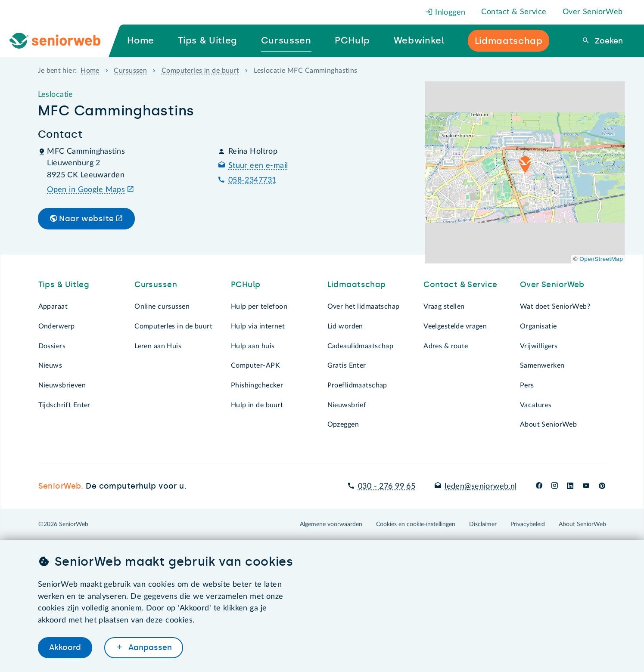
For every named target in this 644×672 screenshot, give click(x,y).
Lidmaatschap (357, 285)
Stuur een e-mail (258, 166)
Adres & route (446, 346)
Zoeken (608, 41)
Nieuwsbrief (347, 405)
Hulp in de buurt (257, 405)
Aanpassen (149, 647)
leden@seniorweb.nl (481, 486)
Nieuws (50, 365)
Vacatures (536, 405)
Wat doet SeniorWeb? (555, 307)
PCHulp (246, 285)
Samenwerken (542, 365)
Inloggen (445, 12)
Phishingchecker (257, 385)
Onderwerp (57, 326)
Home (90, 71)
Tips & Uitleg (64, 285)
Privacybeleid (528, 524)
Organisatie (538, 326)
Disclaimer (483, 524)
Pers (527, 385)
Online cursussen (162, 307)
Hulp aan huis (253, 346)
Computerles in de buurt (201, 71)
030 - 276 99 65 (387, 486)
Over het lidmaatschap (364, 307)
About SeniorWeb (548, 424)
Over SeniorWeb (593, 12)
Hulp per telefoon (259, 307)
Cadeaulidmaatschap (361, 346)
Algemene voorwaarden (331, 524)
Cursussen (130, 71)
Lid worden (345, 326)
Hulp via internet (258, 326)
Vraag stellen (444, 307)
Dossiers (52, 346)
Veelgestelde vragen (455, 326)
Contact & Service (514, 12)
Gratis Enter (347, 365)
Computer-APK (255, 365)
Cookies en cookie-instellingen (416, 524)
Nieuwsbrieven (62, 385)
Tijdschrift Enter (64, 405)
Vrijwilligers (539, 346)
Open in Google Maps (86, 190)
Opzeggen (343, 424)
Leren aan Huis (158, 346)
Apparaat (53, 307)
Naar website (86, 219)
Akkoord (65, 647)
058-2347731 (252, 180)
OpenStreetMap (601, 259)
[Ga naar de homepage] (62, 41)
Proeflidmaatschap (357, 385)
